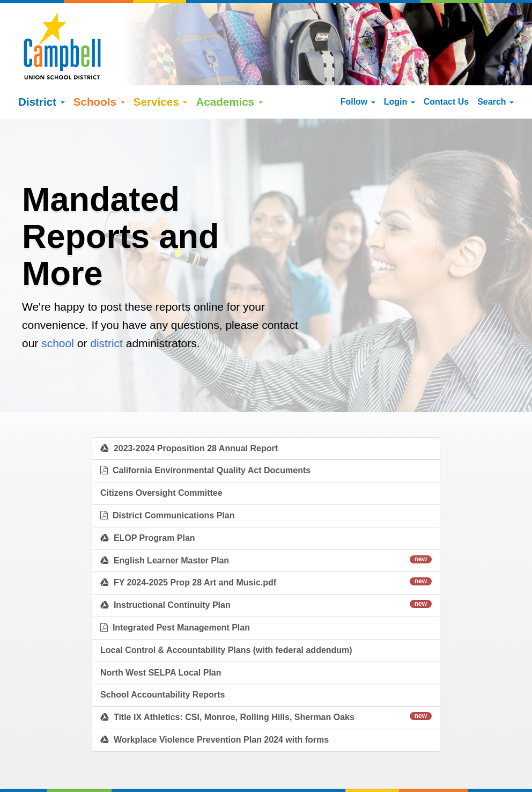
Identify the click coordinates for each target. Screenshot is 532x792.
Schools (99, 76)
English (42, 779)
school (58, 318)
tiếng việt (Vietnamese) (167, 779)
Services (161, 76)
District (42, 76)
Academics (229, 76)
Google (99, 768)
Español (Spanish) (92, 779)
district (106, 318)
